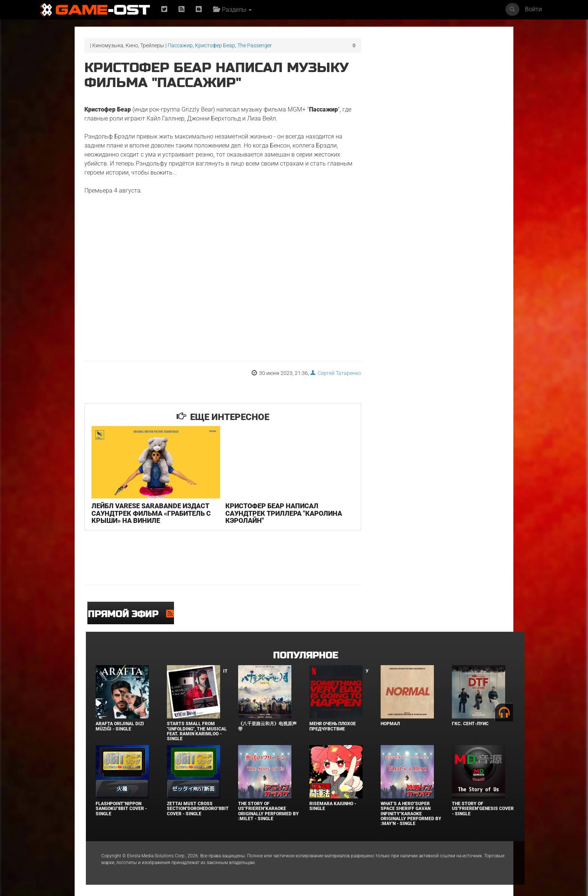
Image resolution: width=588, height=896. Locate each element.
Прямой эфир (127, 614)
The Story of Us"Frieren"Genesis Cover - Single (483, 809)
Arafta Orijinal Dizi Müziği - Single (120, 726)
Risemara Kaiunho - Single (333, 806)
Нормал (390, 724)
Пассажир (180, 45)
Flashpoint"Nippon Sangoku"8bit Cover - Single (121, 809)
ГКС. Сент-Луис (470, 724)
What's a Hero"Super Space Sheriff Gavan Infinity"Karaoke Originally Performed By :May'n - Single (411, 814)
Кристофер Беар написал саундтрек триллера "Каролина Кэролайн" (284, 513)
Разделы (232, 10)
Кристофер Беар (215, 45)
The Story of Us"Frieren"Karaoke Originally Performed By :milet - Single (268, 811)
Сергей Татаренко (336, 373)
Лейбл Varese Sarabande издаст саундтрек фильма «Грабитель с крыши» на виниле (151, 513)
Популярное (305, 656)
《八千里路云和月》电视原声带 (267, 726)
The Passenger (255, 45)
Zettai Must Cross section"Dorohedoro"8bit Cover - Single (198, 809)
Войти (533, 9)
